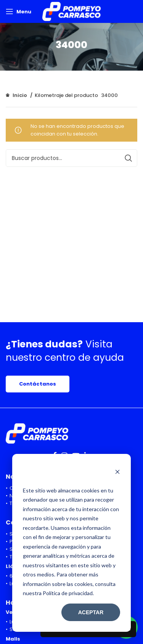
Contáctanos (38, 384)
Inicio (20, 95)
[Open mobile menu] (18, 11)
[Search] (71, 158)
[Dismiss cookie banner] (117, 473)
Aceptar (91, 612)
